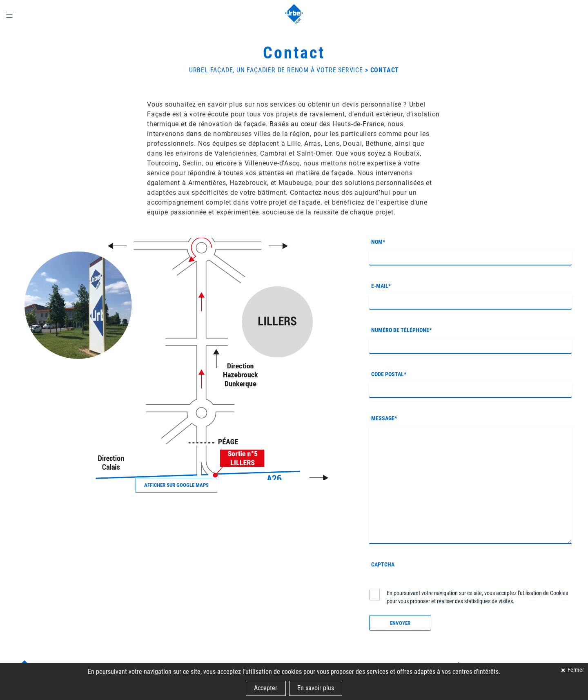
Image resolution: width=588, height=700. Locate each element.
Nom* (378, 242)
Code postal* (389, 374)
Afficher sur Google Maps (176, 485)
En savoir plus (316, 688)
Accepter (266, 688)
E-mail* (381, 286)
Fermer (575, 670)
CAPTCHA (383, 564)
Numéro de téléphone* (401, 330)
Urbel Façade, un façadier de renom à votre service (276, 70)
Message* (384, 418)
